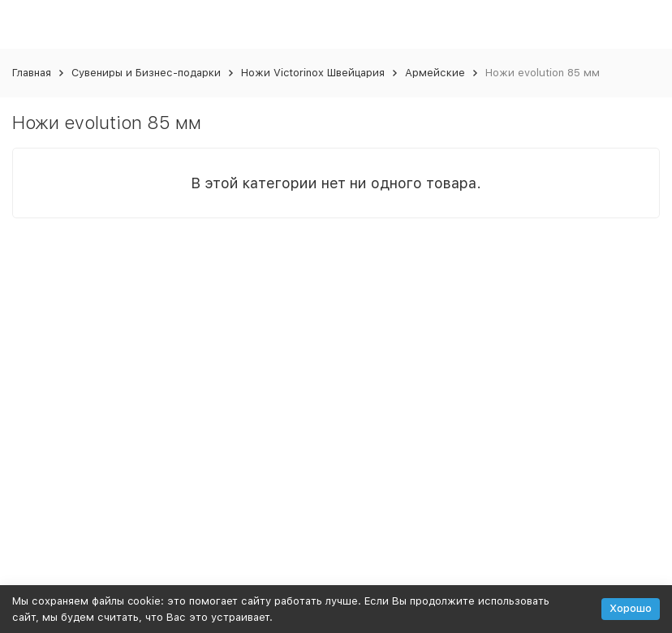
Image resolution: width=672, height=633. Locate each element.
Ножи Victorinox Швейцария (313, 73)
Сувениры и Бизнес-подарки (146, 73)
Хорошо (631, 608)
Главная (32, 73)
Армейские (435, 73)
